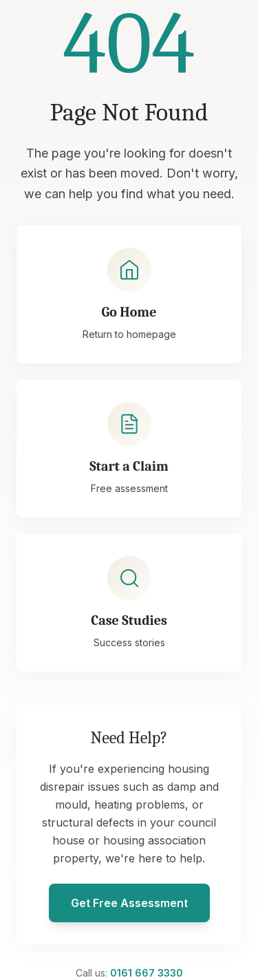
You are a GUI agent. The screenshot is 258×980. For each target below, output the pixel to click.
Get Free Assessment (129, 903)
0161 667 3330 (147, 973)
